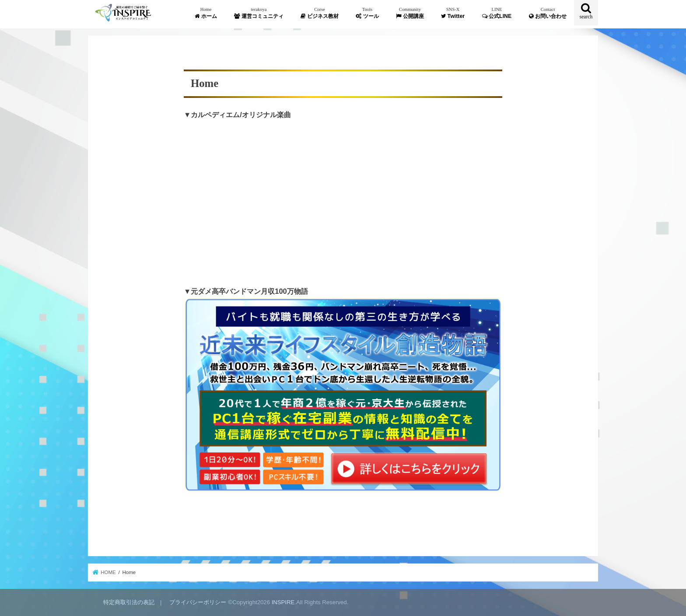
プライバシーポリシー (198, 602)
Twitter (453, 13)
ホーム (206, 13)
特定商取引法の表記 (129, 602)
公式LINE (497, 13)
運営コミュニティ (259, 13)
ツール (367, 13)
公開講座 (410, 13)
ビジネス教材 (319, 13)
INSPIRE (283, 602)
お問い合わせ (548, 13)
